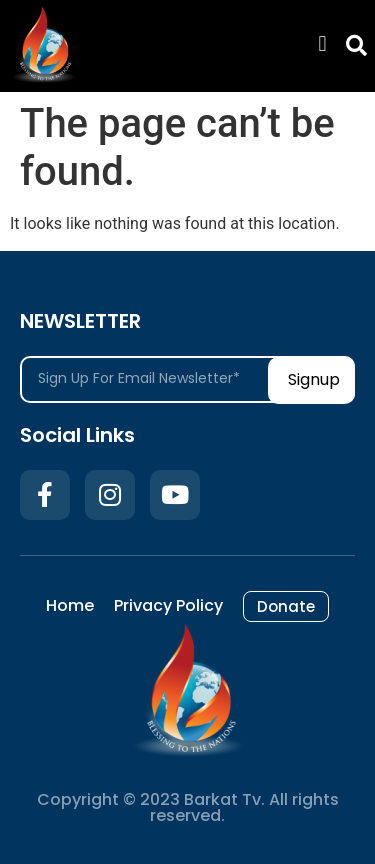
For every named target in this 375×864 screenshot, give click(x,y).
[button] (322, 44)
